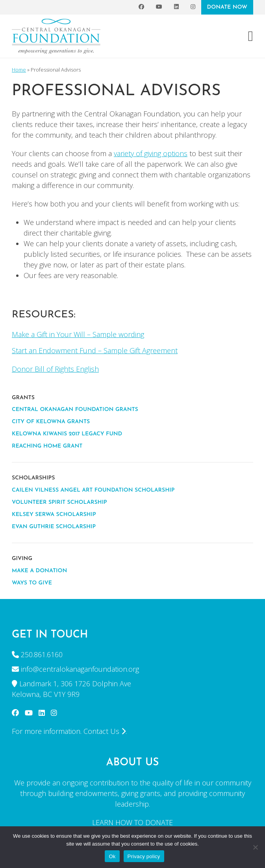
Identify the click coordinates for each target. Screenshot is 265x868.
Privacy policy (144, 856)
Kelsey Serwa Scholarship (54, 515)
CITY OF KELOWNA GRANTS (51, 422)
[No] (255, 847)
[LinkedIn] (176, 7)
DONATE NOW (227, 7)
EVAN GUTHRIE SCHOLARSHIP (54, 527)
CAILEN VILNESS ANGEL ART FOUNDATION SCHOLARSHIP (93, 490)
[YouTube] (159, 7)
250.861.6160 (42, 654)
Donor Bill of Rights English (55, 369)
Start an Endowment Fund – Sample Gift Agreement (95, 350)
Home (19, 70)
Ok (112, 856)
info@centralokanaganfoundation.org (80, 669)
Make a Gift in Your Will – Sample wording (78, 334)
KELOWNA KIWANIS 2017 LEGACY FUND (67, 434)
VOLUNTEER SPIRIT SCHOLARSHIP (59, 502)
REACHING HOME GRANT (47, 446)
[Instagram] (193, 7)
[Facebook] (141, 7)
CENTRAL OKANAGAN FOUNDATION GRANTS (75, 410)
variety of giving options (151, 153)
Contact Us (105, 731)
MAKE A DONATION (39, 571)
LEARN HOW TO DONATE (132, 822)
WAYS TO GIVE (32, 583)
